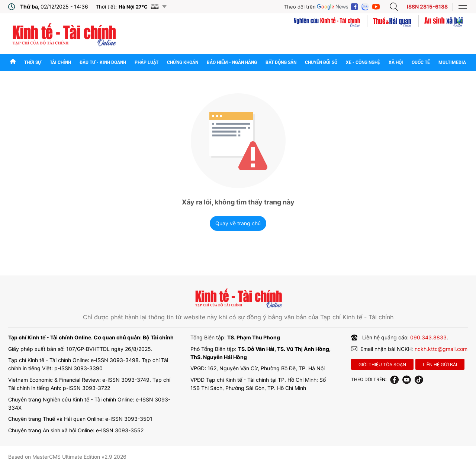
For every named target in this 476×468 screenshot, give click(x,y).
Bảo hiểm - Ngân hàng (232, 62)
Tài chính (60, 62)
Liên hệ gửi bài (440, 364)
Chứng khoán (183, 62)
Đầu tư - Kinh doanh (103, 62)
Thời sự (33, 62)
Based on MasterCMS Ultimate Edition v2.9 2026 (67, 457)
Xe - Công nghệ (363, 62)
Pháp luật (147, 62)
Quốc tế (421, 62)
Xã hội (396, 62)
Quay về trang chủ (238, 223)
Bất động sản (281, 62)
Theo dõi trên (300, 7)
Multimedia (452, 62)
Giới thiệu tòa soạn (382, 364)
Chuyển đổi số (321, 62)
